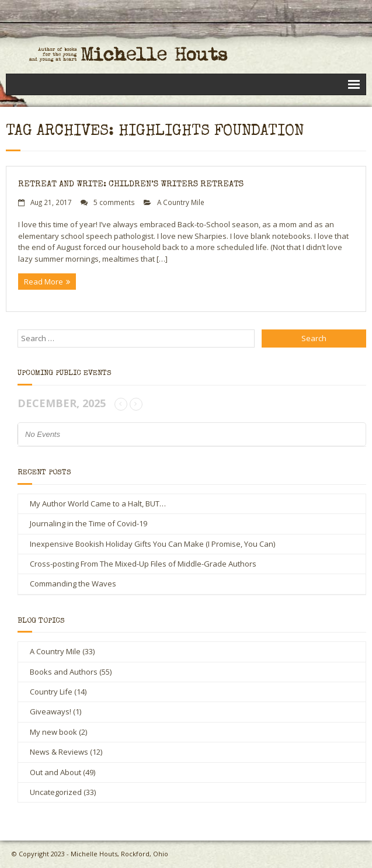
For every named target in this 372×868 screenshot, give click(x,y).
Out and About (55, 772)
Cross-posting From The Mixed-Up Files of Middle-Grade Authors (143, 564)
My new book (53, 732)
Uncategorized (56, 792)
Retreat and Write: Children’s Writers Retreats (131, 184)
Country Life (51, 692)
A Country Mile (181, 202)
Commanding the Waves (73, 584)
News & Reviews (59, 752)
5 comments (114, 202)
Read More (44, 282)
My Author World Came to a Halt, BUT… (98, 504)
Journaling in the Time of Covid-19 (88, 523)
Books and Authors (64, 672)
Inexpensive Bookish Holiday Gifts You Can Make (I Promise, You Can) (152, 544)
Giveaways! (51, 711)
